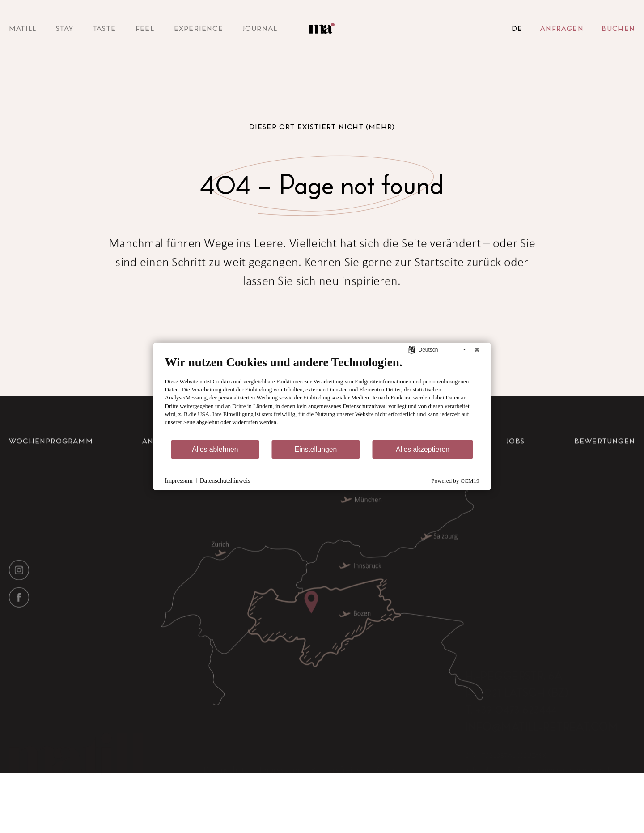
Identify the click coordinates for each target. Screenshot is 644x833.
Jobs (516, 462)
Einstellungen (316, 449)
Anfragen (562, 28)
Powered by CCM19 (455, 481)
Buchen (618, 28)
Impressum (179, 481)
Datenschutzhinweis (225, 481)
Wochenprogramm (51, 462)
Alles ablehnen (215, 449)
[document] (322, 397)
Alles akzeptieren (423, 449)
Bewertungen (605, 462)
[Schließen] (477, 350)
